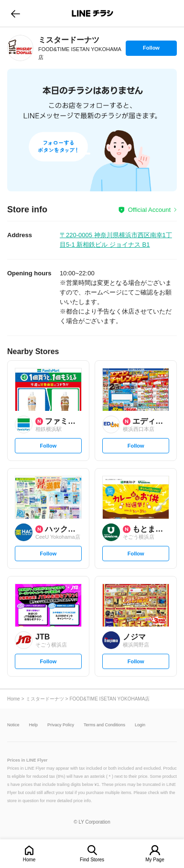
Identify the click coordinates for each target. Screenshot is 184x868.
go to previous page (16, 13)
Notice (13, 725)
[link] (20, 48)
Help (34, 725)
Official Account (149, 210)
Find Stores (92, 860)
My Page (155, 860)
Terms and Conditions (104, 725)
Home (29, 860)
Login (140, 725)
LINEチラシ (93, 13)
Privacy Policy (61, 725)
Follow (151, 50)
